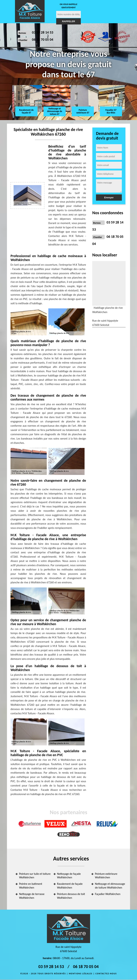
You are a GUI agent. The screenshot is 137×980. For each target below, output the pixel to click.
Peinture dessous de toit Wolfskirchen (71, 896)
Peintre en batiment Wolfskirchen (31, 886)
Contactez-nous (106, 974)
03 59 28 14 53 (43, 32)
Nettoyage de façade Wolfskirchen (69, 876)
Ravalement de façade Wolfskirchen (70, 886)
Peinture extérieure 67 (83, 111)
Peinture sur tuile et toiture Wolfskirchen (35, 876)
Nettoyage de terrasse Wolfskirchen (32, 896)
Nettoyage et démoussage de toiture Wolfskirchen (110, 886)
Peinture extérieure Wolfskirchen (106, 876)
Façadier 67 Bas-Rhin (111, 111)
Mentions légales (81, 974)
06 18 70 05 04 (43, 39)
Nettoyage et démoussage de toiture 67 (55, 111)
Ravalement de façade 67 (26, 111)
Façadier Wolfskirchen (108, 894)
